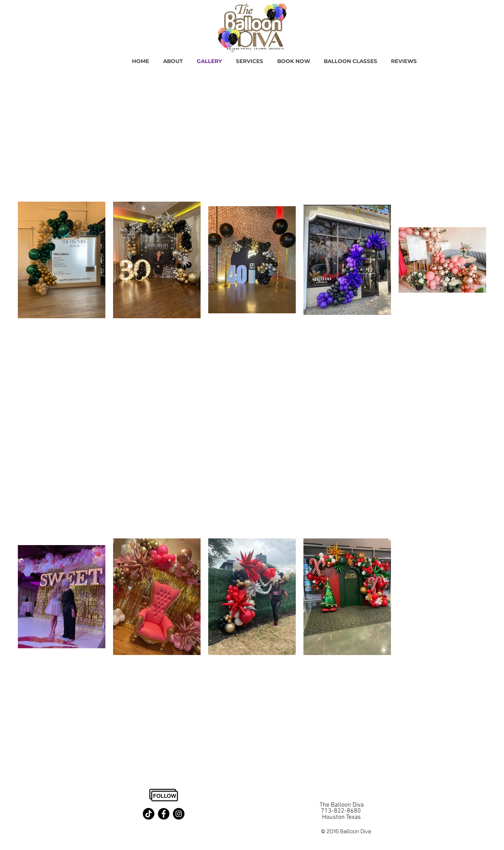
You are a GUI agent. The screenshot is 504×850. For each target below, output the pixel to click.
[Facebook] (164, 814)
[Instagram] (179, 814)
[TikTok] (149, 814)
